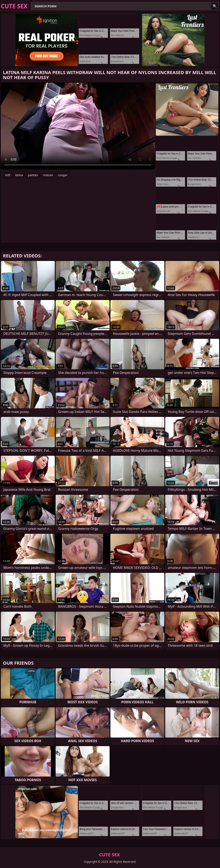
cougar (63, 175)
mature (48, 175)
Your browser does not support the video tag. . (78, 126)
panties (33, 175)
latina (19, 175)
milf (8, 175)
